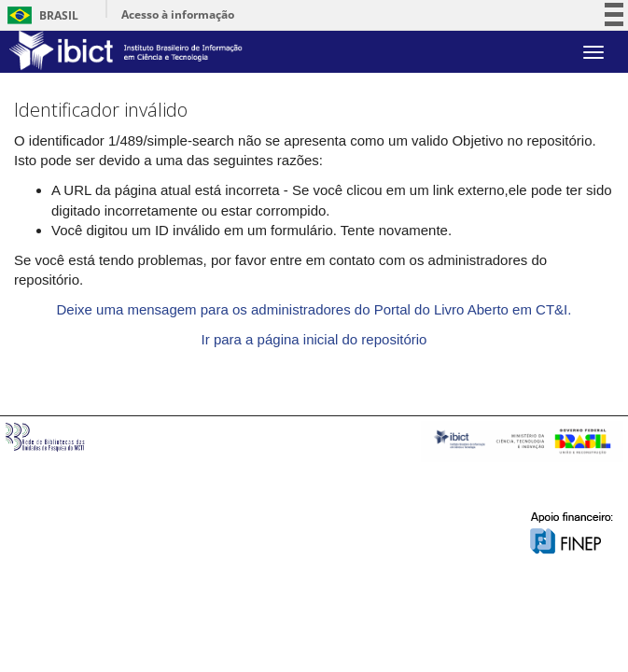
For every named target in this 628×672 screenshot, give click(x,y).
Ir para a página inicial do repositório (314, 339)
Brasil (40, 15)
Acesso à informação (178, 14)
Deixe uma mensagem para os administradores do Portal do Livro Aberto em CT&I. (314, 309)
